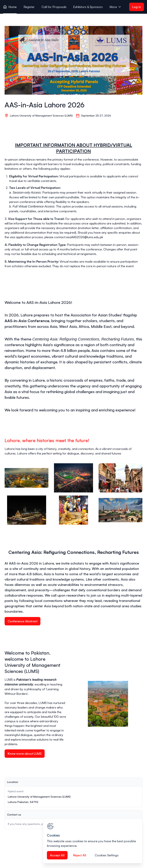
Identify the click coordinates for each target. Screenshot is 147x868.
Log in (137, 7)
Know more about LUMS (25, 754)
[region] (93, 841)
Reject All (80, 855)
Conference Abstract (22, 621)
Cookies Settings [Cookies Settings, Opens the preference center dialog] (107, 855)
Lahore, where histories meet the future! (47, 440)
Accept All (57, 855)
